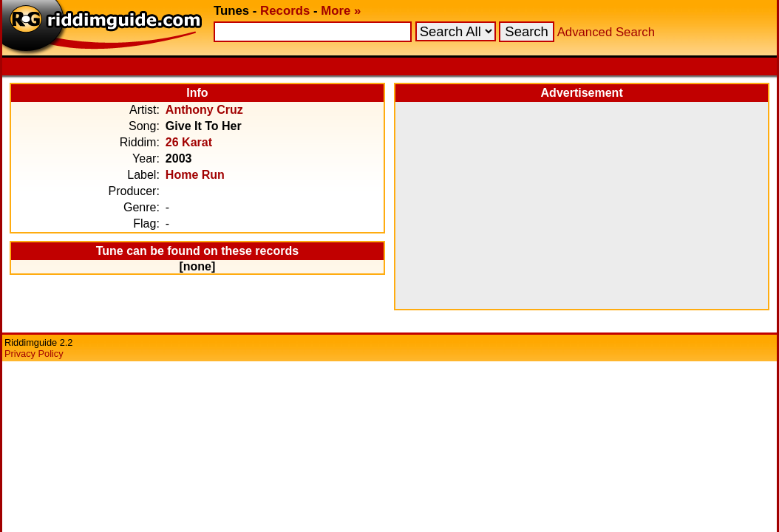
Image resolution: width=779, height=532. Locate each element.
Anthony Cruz (204, 110)
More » (341, 11)
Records (285, 11)
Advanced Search (606, 32)
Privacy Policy (34, 354)
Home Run (195, 175)
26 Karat (189, 142)
